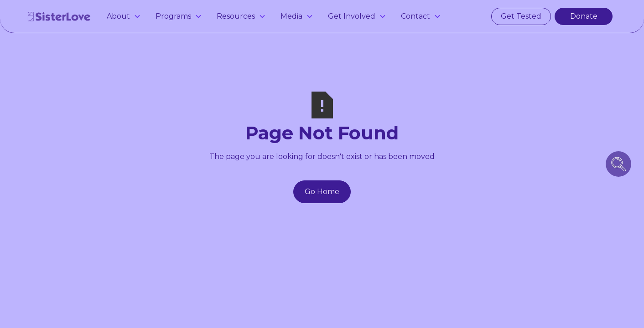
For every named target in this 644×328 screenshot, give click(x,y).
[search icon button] (618, 164)
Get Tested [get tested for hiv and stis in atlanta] (521, 16)
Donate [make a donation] (584, 16)
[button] (124, 16)
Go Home (322, 192)
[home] (59, 16)
